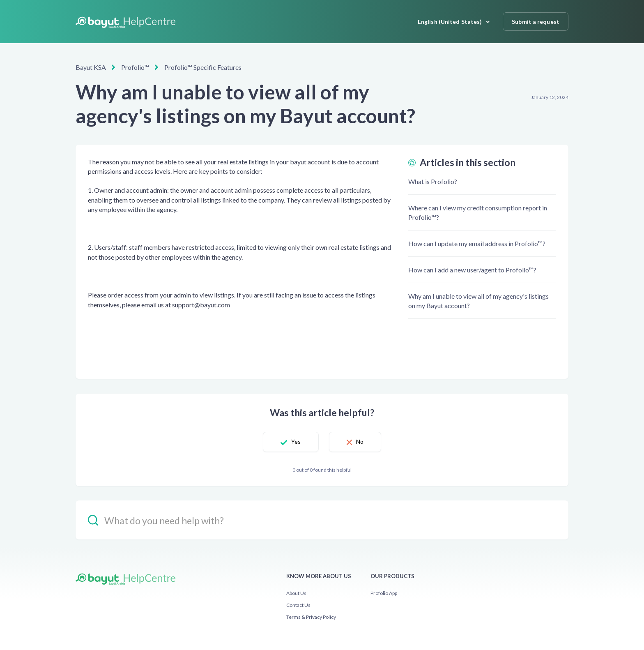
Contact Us (298, 605)
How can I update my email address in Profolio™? (477, 243)
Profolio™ (135, 67)
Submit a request (536, 22)
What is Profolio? (433, 181)
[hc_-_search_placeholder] (322, 520)
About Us (296, 593)
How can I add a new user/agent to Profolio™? (472, 270)
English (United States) (450, 22)
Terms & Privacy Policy (311, 617)
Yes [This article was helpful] (296, 441)
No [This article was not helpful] (360, 441)
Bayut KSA (91, 67)
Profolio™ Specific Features (203, 67)
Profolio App (384, 593)
